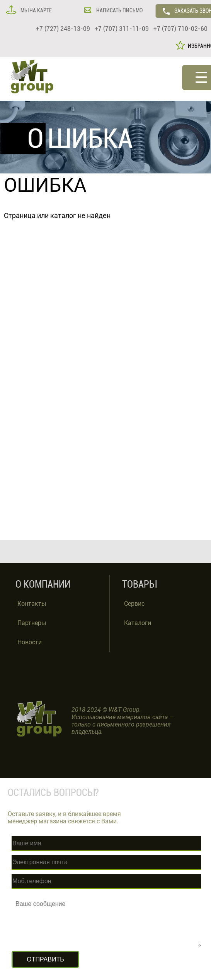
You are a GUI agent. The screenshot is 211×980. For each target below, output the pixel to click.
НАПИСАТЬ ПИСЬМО (119, 10)
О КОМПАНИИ (43, 584)
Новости (30, 642)
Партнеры (32, 623)
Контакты (32, 604)
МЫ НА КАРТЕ (36, 10)
